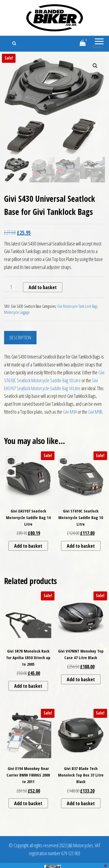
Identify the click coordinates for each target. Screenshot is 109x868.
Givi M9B (95, 412)
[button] (95, 66)
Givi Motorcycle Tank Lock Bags (77, 306)
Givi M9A (70, 412)
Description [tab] (20, 337)
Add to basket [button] (28, 546)
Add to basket (43, 287)
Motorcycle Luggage (17, 312)
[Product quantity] (13, 287)
